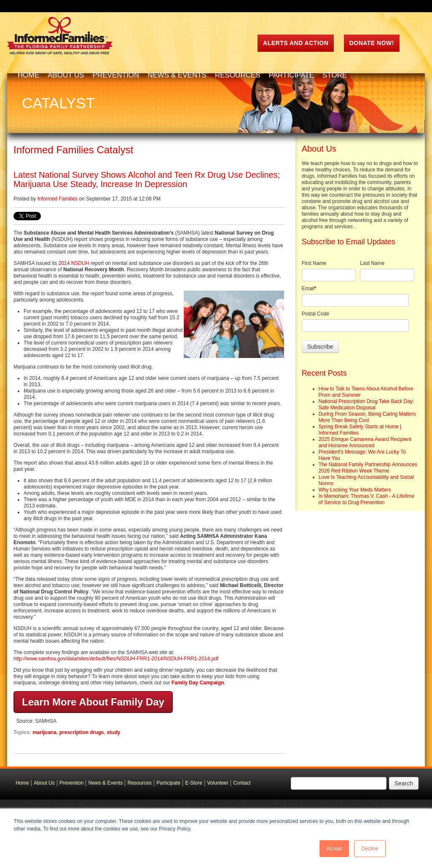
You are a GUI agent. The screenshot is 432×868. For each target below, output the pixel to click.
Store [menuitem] (335, 75)
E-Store (194, 783)
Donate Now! (372, 43)
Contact (242, 783)
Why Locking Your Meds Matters (355, 490)
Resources (140, 783)
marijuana (44, 732)
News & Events (106, 783)
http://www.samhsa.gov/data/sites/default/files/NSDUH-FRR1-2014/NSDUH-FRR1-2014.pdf (116, 659)
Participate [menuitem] (291, 75)
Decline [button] (370, 849)
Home (22, 783)
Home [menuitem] (28, 75)
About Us (44, 783)
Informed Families (58, 199)
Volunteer (218, 783)
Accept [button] (334, 849)
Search (404, 783)
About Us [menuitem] (66, 75)
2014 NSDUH (74, 263)
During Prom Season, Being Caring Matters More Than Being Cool (367, 417)
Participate (168, 783)
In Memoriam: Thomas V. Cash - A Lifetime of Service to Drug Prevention (366, 499)
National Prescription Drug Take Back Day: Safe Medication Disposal (366, 405)
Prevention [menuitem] (116, 75)
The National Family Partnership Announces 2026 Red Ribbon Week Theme (368, 468)
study (113, 732)
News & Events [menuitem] (177, 75)
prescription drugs (82, 732)
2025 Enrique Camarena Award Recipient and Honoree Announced (365, 442)
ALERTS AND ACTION (296, 43)
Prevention (71, 783)
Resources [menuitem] (238, 75)
